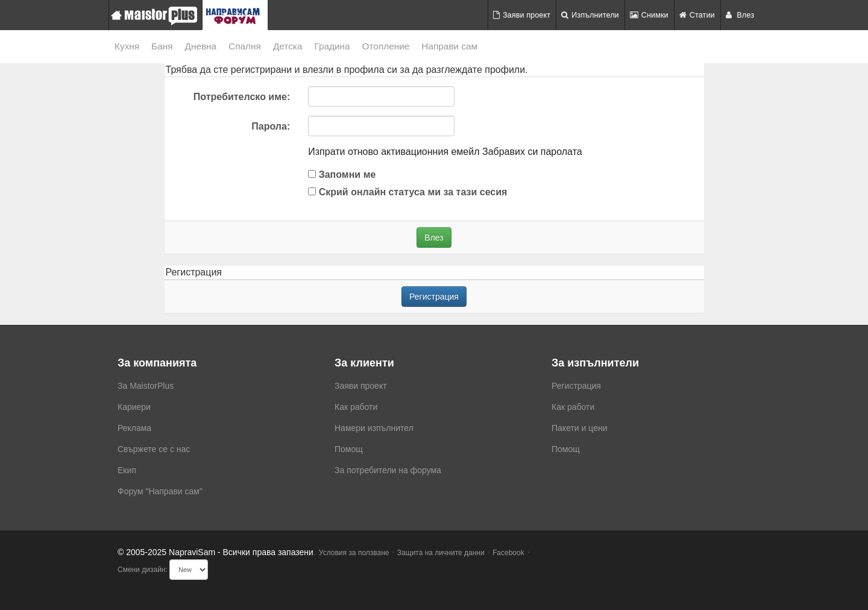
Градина (332, 46)
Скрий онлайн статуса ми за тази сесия (407, 192)
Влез (740, 15)
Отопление (386, 46)
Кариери (134, 407)
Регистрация (434, 297)
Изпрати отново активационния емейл (394, 152)
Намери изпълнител (374, 428)
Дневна (201, 46)
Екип (127, 470)
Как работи (356, 407)
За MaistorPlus (146, 386)
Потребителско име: (242, 97)
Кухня (127, 46)
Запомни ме (342, 175)
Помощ (349, 449)
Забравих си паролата (532, 152)
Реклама (134, 428)
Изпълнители (590, 15)
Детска (288, 46)
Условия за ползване (354, 553)
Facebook (508, 553)
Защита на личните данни (441, 553)
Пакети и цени (579, 428)
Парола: (271, 126)
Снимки (649, 15)
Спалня (245, 46)
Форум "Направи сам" (160, 491)
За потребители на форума (388, 470)
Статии (697, 15)
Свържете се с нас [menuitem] (154, 449)
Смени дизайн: (143, 570)
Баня (162, 46)
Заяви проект (522, 15)
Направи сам (449, 46)
